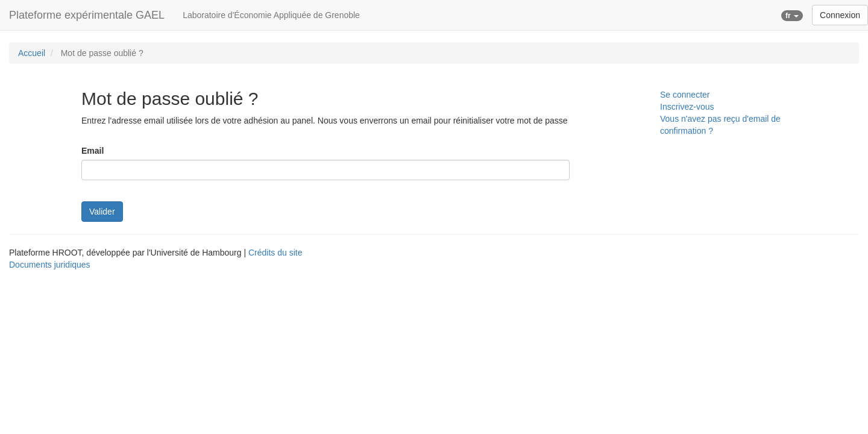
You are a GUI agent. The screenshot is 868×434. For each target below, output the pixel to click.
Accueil (32, 53)
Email (93, 151)
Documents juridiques (50, 265)
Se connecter (685, 95)
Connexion (840, 15)
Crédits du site (275, 253)
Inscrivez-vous (687, 107)
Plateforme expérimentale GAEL (87, 15)
